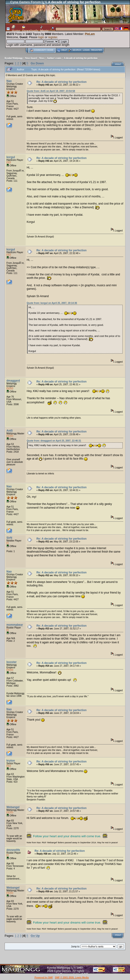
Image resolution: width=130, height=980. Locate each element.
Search (77, 50)
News (42, 58)
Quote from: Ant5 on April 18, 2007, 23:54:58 (51, 91)
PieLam (90, 34)
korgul (11, 157)
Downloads (30, 29)
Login (86, 50)
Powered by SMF (44, 978)
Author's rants (54, 58)
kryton (11, 761)
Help (64, 50)
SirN (9, 538)
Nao (9, 81)
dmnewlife (13, 850)
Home (16, 29)
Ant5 (10, 431)
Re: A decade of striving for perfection (62, 82)
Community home (44, 50)
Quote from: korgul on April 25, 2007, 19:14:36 (52, 303)
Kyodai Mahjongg (14, 58)
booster (12, 662)
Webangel (13, 807)
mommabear (15, 625)
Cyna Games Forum (25, 2)
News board (31, 58)
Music (45, 29)
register (53, 37)
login (41, 37)
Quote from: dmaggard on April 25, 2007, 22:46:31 (54, 441)
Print (118, 64)
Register (97, 50)
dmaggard (13, 381)
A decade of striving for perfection (81, 58)
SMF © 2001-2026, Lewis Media (72, 978)
